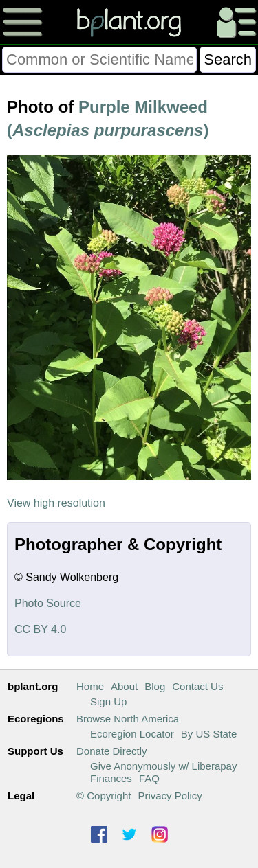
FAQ (149, 778)
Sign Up (108, 701)
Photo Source (48, 603)
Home (90, 686)
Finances (111, 778)
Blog (155, 686)
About (124, 686)
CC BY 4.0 (40, 629)
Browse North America (128, 719)
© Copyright (104, 796)
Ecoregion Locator (132, 734)
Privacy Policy (170, 796)
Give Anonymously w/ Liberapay (163, 766)
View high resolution (56, 503)
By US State (209, 734)
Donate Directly (112, 751)
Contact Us (197, 686)
